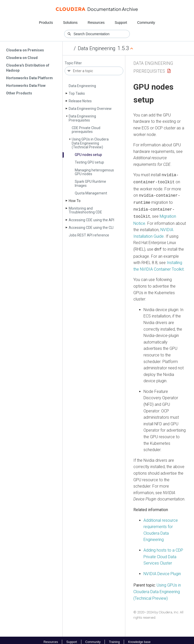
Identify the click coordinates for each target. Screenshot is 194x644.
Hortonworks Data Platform (29, 78)
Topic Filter (73, 63)
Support (121, 23)
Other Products (19, 93)
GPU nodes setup (88, 155)
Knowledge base (139, 638)
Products (46, 23)
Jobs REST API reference (89, 235)
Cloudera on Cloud (22, 58)
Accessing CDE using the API (91, 220)
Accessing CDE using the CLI (91, 228)
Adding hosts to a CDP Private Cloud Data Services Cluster (163, 553)
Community (146, 23)
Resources (96, 23)
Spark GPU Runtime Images (90, 183)
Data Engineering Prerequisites (82, 118)
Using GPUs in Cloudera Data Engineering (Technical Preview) (90, 143)
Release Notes (80, 101)
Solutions (70, 23)
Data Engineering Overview (90, 109)
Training (114, 638)
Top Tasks (77, 93)
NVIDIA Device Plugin (162, 570)
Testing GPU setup (89, 162)
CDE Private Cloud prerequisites (86, 130)
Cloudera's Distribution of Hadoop (28, 68)
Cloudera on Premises (25, 50)
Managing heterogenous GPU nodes (94, 172)
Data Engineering (97, 48)
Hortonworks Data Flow (26, 86)
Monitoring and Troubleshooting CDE (85, 210)
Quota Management (91, 193)
